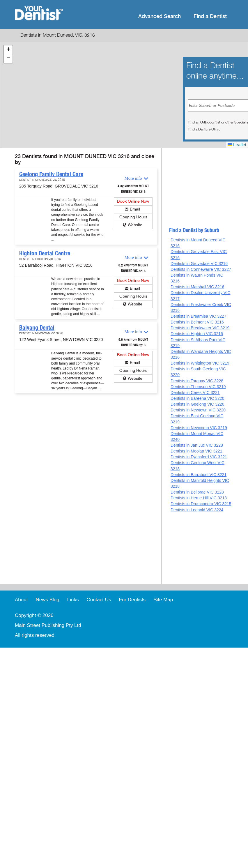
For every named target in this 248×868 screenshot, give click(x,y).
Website (135, 225)
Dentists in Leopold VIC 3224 (197, 510)
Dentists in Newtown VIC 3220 (198, 410)
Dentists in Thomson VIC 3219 (198, 387)
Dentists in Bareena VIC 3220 (197, 398)
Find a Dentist (210, 16)
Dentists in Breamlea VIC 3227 (198, 316)
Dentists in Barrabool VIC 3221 (199, 475)
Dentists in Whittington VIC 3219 (200, 363)
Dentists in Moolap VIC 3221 (196, 451)
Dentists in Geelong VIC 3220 (197, 404)
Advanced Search (160, 16)
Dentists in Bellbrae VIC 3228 (197, 492)
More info (133, 178)
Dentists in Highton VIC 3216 (197, 334)
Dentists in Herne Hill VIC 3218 (199, 498)
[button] (8, 50)
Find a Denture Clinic (204, 129)
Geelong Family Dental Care (51, 174)
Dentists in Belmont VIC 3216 (197, 322)
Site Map (163, 600)
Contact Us (99, 600)
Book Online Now (133, 201)
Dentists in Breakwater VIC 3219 (200, 328)
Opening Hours (133, 217)
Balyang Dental (37, 328)
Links (73, 600)
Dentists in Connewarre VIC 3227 (201, 269)
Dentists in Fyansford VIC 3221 (199, 457)
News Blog (47, 600)
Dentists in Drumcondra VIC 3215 (201, 504)
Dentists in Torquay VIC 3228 (197, 381)
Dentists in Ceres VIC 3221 (195, 393)
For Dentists (132, 600)
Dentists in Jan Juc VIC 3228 (197, 445)
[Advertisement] (197, 190)
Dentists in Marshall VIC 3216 (197, 287)
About (21, 600)
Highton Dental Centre (45, 253)
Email (135, 209)
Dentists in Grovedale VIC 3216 (199, 264)
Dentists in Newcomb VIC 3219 (199, 428)
